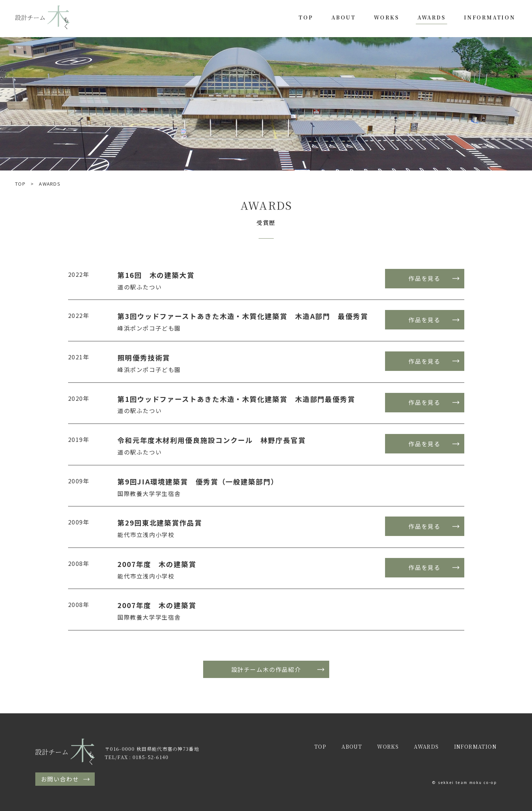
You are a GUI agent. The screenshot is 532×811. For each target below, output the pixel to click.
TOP (306, 17)
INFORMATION (490, 17)
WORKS (386, 17)
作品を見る (424, 278)
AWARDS (432, 17)
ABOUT (344, 17)
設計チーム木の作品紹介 (266, 669)
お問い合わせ (60, 779)
